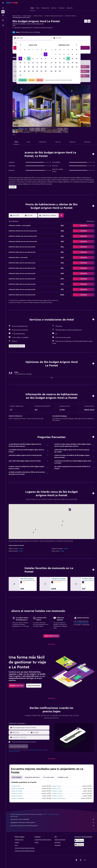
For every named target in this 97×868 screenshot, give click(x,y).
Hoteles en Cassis (57, 793)
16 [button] (46, 63)
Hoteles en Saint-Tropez (59, 798)
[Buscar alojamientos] (3, 12)
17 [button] (20, 67)
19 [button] (29, 67)
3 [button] (20, 59)
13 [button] (33, 63)
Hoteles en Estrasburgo (18, 789)
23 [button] (46, 67)
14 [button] (37, 63)
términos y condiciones (37, 750)
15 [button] (41, 63)
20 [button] (33, 67)
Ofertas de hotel (16, 16)
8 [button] (41, 59)
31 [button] (20, 75)
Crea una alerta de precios (81, 623)
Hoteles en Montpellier (17, 798)
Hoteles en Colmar (57, 791)
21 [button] (37, 67)
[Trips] (3, 20)
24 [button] (20, 71)
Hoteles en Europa (27, 16)
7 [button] (37, 59)
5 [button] (29, 59)
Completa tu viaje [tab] (63, 777)
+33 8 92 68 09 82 (18, 30)
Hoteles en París (16, 786)
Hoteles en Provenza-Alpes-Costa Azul (54, 16)
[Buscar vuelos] (3, 8)
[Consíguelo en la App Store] (79, 845)
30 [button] (46, 71)
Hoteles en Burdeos (17, 796)
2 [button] (46, 54)
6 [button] (33, 59)
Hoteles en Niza (56, 786)
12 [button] (29, 63)
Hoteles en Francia (38, 16)
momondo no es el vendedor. (52, 819)
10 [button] (20, 63)
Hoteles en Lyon (56, 789)
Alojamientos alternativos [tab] (32, 777)
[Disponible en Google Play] (79, 840)
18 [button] (25, 67)
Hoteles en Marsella (17, 791)
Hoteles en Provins (57, 796)
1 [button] (41, 54)
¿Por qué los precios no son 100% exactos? (52, 826)
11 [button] (25, 63)
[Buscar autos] (3, 15)
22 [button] (41, 67)
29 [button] (41, 71)
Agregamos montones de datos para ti (52, 822)
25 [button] (25, 71)
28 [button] (37, 71)
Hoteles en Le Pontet (70, 16)
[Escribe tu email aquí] (31, 737)
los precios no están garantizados (51, 814)
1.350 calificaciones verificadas (30, 32)
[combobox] (31, 728)
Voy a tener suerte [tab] (49, 777)
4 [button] (25, 59)
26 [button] (29, 71)
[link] (52, 636)
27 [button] (33, 71)
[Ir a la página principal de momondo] (12, 3)
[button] (3, 3)
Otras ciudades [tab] (17, 777)
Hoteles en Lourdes (17, 793)
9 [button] (46, 59)
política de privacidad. (14, 751)
